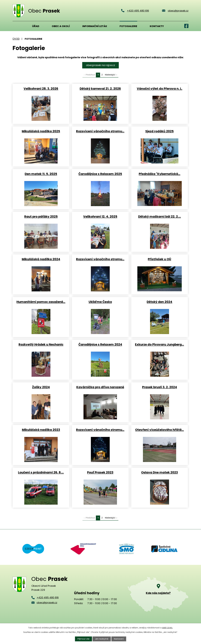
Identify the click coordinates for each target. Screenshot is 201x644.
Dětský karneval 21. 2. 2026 (100, 88)
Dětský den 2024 (159, 302)
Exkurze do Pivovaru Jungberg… (159, 344)
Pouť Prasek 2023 (100, 472)
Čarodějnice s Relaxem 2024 (100, 344)
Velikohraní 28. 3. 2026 (41, 88)
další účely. (167, 628)
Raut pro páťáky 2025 (41, 216)
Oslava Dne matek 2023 (159, 472)
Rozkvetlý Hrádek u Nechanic (41, 344)
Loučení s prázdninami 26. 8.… (41, 472)
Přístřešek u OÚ (159, 259)
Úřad (36, 26)
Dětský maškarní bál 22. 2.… (160, 216)
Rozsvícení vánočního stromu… (100, 131)
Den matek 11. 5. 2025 (41, 174)
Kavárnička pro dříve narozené (100, 387)
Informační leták (95, 26)
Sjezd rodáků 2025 (159, 131)
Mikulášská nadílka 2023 (41, 430)
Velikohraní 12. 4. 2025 (100, 216)
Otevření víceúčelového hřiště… (159, 430)
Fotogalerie (128, 26)
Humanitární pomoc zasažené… (41, 302)
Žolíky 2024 (41, 387)
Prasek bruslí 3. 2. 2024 (160, 387)
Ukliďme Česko (100, 302)
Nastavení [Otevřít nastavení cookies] (119, 639)
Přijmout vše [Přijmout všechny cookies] (83, 639)
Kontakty (157, 26)
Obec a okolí (61, 26)
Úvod (16, 26)
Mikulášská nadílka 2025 (41, 131)
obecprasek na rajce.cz (100, 65)
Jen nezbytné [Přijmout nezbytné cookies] (102, 639)
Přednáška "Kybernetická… (160, 174)
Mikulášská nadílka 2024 (41, 259)
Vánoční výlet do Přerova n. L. (160, 88)
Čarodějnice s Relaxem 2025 (100, 174)
